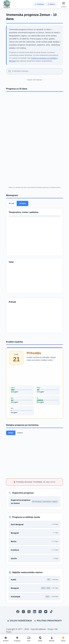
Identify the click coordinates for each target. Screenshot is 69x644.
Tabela (11, 433)
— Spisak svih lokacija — (34, 80)
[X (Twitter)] (40, 612)
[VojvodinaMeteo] (7, 4)
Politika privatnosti (48, 621)
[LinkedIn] (35, 612)
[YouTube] (46, 612)
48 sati (11, 203)
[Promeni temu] (63, 639)
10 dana (22, 203)
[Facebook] (18, 612)
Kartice (20, 433)
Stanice (51, 4)
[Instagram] (23, 612)
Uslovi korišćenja (20, 621)
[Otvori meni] (64, 3)
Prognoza (39, 4)
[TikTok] (51, 612)
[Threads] (29, 612)
